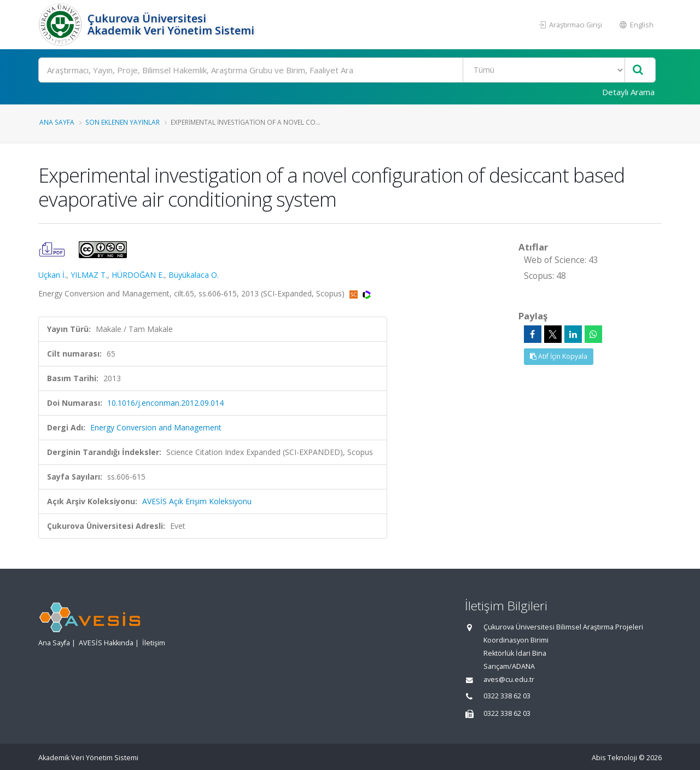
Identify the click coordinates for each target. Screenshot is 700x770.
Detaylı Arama (628, 92)
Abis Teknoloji (614, 758)
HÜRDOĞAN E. (138, 275)
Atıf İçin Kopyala (559, 356)
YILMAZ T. (89, 275)
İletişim (154, 643)
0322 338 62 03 (507, 696)
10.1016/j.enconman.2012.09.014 (165, 403)
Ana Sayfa (57, 122)
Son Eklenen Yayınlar (122, 122)
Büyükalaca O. (194, 275)
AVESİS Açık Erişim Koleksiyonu (197, 501)
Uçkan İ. (52, 275)
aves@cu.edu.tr (509, 679)
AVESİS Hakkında (106, 643)
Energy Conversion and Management (156, 427)
